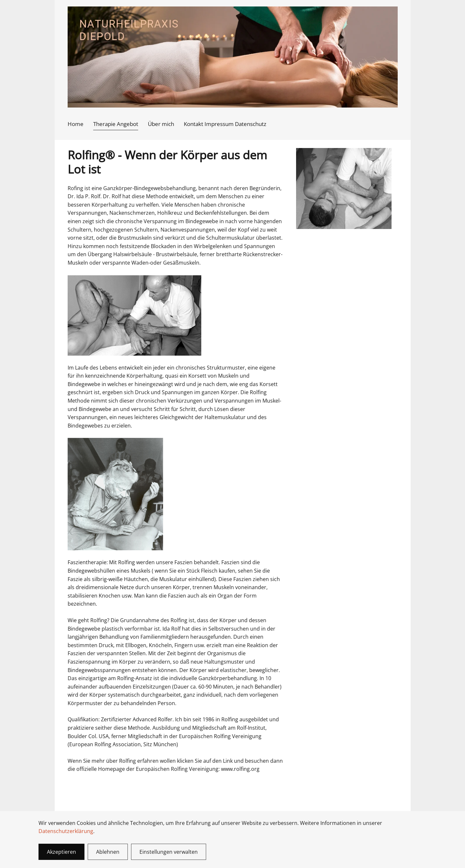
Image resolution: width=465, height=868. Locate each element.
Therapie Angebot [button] (116, 124)
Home (76, 124)
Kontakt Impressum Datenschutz (225, 124)
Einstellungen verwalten (169, 852)
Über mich (161, 124)
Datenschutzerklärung (66, 831)
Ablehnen (108, 852)
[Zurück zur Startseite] (233, 57)
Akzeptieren (61, 852)
